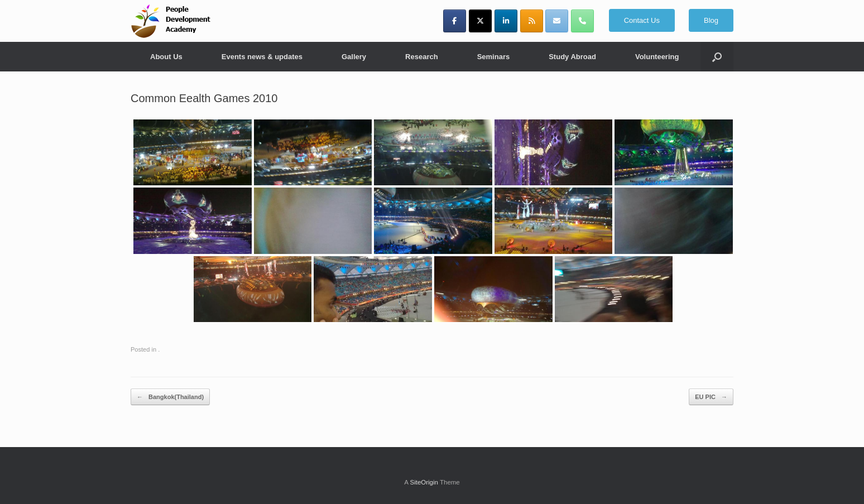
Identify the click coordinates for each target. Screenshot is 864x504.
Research (422, 57)
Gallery (354, 57)
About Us (166, 57)
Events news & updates (262, 57)
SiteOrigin (424, 482)
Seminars (494, 57)
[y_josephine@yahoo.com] (557, 21)
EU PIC (711, 397)
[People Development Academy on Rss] (532, 21)
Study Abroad (572, 57)
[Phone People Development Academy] (582, 21)
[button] (717, 57)
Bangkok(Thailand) (170, 397)
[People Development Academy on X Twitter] (480, 21)
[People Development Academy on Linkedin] (506, 21)
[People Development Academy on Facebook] (455, 21)
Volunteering (657, 57)
